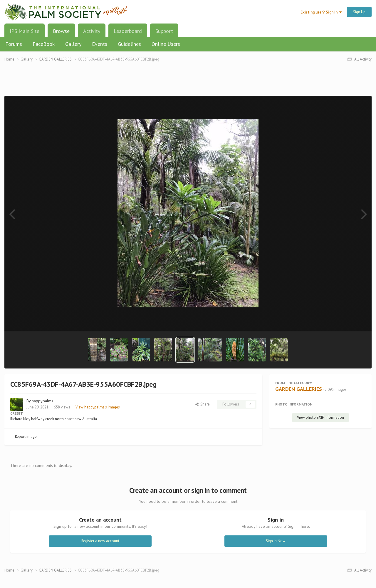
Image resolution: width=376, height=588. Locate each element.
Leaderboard (128, 31)
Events (100, 44)
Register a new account (100, 541)
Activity (92, 31)
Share (203, 404)
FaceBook (44, 44)
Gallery (73, 44)
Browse (61, 33)
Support (164, 31)
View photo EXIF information (320, 417)
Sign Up (359, 12)
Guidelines (129, 44)
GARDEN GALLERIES (299, 389)
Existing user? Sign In (321, 12)
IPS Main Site (25, 31)
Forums (14, 44)
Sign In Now (276, 541)
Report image (26, 437)
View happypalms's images (98, 407)
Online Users (166, 44)
